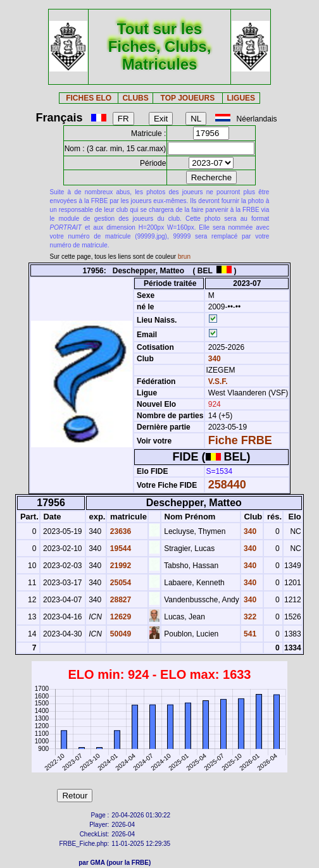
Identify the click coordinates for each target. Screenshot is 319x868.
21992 (119, 566)
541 (249, 634)
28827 (119, 600)
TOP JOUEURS (188, 98)
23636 (119, 531)
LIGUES (241, 98)
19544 (119, 549)
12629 (119, 617)
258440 (227, 485)
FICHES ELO (89, 98)
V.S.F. (218, 381)
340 (213, 359)
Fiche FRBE (240, 440)
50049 (119, 634)
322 (249, 617)
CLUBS (135, 98)
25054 (119, 583)
